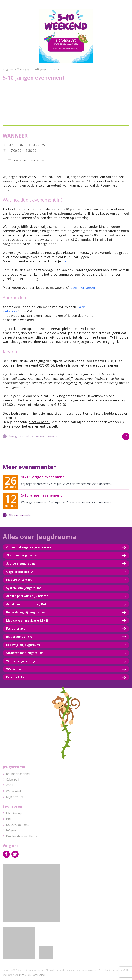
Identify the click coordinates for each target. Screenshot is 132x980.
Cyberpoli (11, 780)
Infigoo (9, 830)
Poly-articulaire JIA (19, 580)
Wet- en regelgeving (21, 661)
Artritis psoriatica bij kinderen (27, 596)
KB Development (16, 825)
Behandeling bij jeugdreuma (26, 612)
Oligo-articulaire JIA (20, 572)
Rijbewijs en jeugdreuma (23, 645)
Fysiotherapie (16, 629)
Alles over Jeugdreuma (22, 555)
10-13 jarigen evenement (43, 477)
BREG (8, 819)
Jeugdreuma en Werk (21, 637)
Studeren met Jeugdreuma (25, 653)
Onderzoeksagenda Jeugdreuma (29, 547)
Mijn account (13, 797)
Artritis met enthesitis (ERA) (26, 604)
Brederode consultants (20, 836)
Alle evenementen (18, 515)
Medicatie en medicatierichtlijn (28, 620)
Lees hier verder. (83, 287)
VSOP (8, 785)
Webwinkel (12, 791)
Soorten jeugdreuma (21, 563)
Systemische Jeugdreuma (24, 588)
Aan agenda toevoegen (26, 160)
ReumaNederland (16, 774)
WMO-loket (14, 669)
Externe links (15, 677)
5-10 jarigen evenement (42, 495)
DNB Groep (12, 813)
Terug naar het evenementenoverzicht (32, 436)
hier (65, 261)
